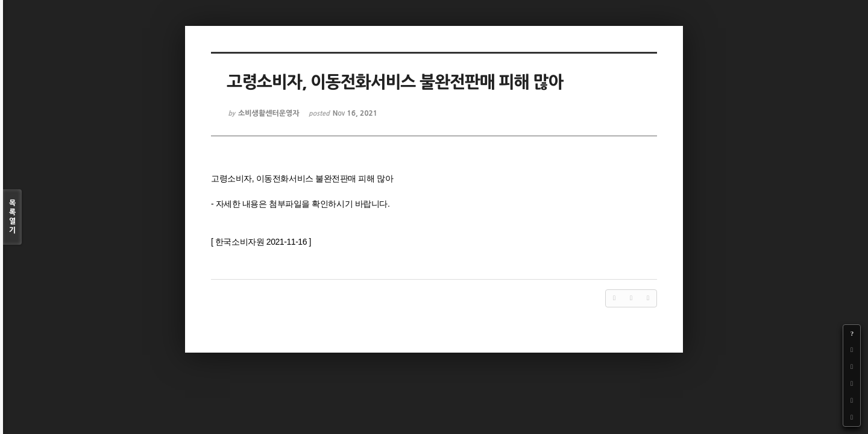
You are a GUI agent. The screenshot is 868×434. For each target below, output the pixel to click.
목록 (12, 217)
